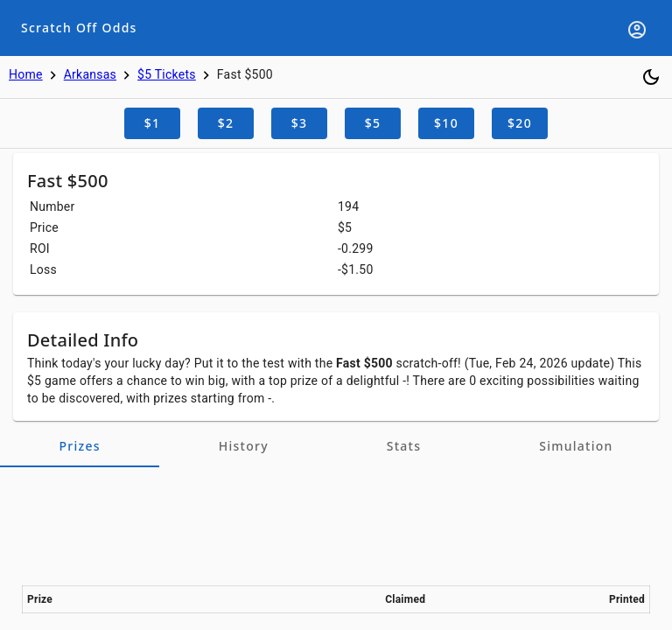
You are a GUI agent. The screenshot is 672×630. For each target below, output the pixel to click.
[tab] (80, 446)
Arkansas (90, 74)
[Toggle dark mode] (651, 77)
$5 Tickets (167, 74)
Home (26, 74)
